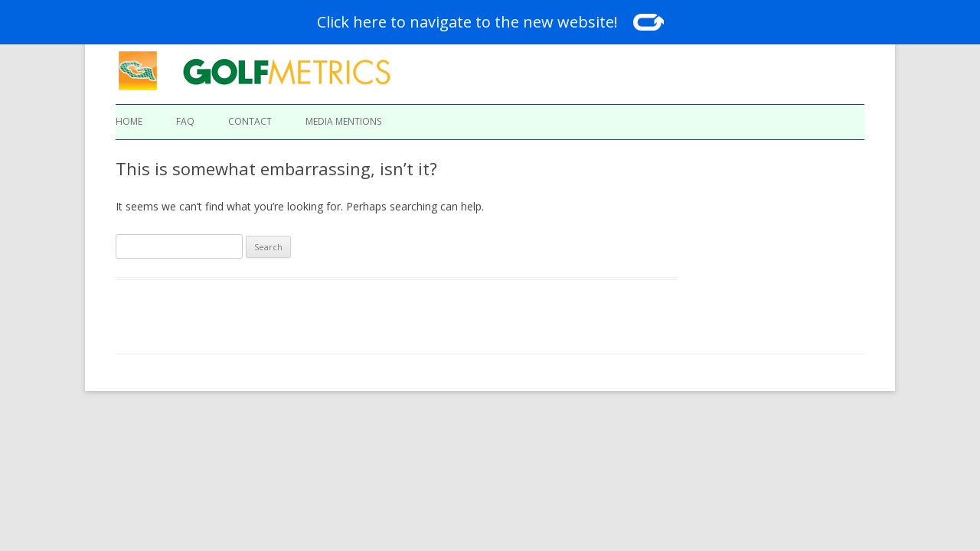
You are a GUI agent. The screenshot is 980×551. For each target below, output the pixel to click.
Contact (250, 121)
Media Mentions (343, 121)
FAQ (185, 121)
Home (129, 121)
